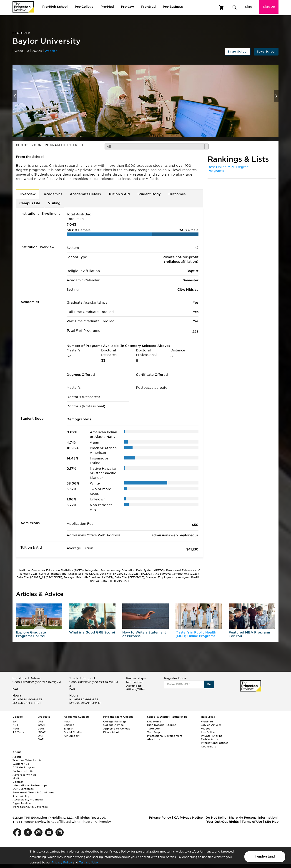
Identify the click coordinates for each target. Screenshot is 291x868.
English (69, 729)
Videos (206, 729)
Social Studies (73, 732)
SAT (15, 722)
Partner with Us (23, 771)
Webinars (207, 722)
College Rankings (115, 722)
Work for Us (21, 764)
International (135, 682)
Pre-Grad (148, 7)
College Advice (113, 725)
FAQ (15, 689)
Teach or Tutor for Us (27, 760)
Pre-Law (127, 7)
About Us (153, 739)
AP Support (72, 736)
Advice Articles (211, 725)
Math (67, 722)
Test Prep (153, 732)
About (17, 757)
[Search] (235, 8)
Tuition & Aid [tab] (119, 194)
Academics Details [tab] (85, 194)
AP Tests (18, 732)
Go (209, 684)
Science (69, 725)
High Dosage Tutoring (162, 725)
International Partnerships (30, 785)
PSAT (16, 729)
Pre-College (84, 7)
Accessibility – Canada (28, 800)
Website (51, 51)
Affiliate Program (24, 767)
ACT (15, 725)
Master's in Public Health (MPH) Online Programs (196, 634)
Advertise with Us (24, 775)
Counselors (208, 747)
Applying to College (117, 729)
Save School (266, 52)
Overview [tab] (28, 194)
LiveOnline (208, 732)
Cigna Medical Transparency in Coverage (30, 805)
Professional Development (165, 736)
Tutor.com (154, 729)
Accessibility (21, 796)
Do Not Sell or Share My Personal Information (241, 818)
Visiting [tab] (54, 203)
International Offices (215, 743)
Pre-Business (173, 7)
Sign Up (269, 7)
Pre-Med (107, 7)
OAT (41, 739)
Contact (18, 782)
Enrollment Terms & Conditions (33, 792)
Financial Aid (112, 732)
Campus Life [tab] (30, 203)
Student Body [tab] (149, 194)
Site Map (272, 822)
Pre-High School (55, 7)
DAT (40, 736)
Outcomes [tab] (177, 194)
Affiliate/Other (136, 689)
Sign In (250, 7)
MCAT (42, 732)
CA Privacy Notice (188, 818)
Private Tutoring (212, 736)
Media (16, 778)
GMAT (42, 725)
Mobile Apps (209, 739)
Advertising (134, 686)
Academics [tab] (53, 194)
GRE (41, 722)
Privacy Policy (62, 862)
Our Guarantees (23, 789)
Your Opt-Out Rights (222, 822)
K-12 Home (154, 722)
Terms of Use (88, 862)
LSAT (41, 729)
